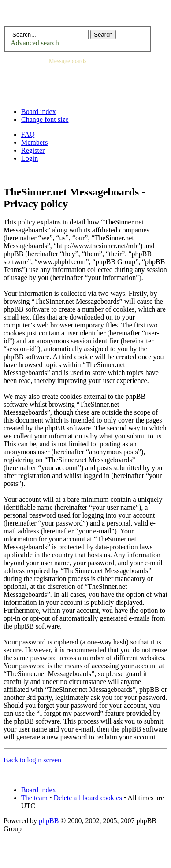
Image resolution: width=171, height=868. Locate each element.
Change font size (45, 120)
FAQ (28, 134)
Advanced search (35, 43)
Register (33, 150)
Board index (39, 112)
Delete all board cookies (88, 798)
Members (34, 142)
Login (30, 158)
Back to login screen (32, 760)
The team (34, 798)
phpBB (49, 821)
